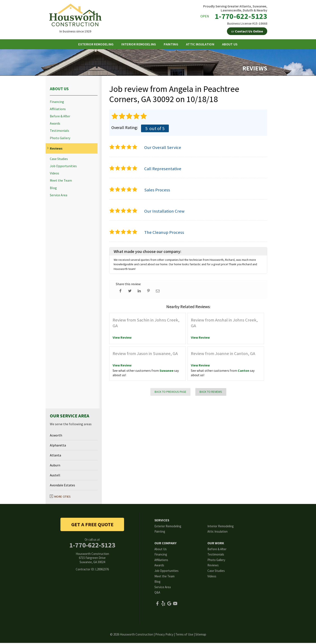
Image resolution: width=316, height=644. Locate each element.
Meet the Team (61, 182)
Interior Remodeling (221, 527)
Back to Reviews (211, 393)
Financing (57, 103)
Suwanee (166, 372)
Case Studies (59, 160)
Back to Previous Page (170, 393)
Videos (55, 175)
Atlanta (55, 456)
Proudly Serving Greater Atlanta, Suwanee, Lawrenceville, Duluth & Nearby (235, 8)
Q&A (157, 594)
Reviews (56, 150)
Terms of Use (184, 635)
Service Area (59, 196)
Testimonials (59, 132)
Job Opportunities (63, 167)
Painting (160, 533)
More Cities (63, 498)
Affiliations (58, 110)
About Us (59, 90)
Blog (53, 189)
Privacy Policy (164, 635)
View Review (122, 339)
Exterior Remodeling (168, 527)
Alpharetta (58, 446)
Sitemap (201, 635)
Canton (243, 372)
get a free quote (92, 525)
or (247, 31)
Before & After (60, 117)
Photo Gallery (60, 139)
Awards (55, 125)
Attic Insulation (217, 533)
